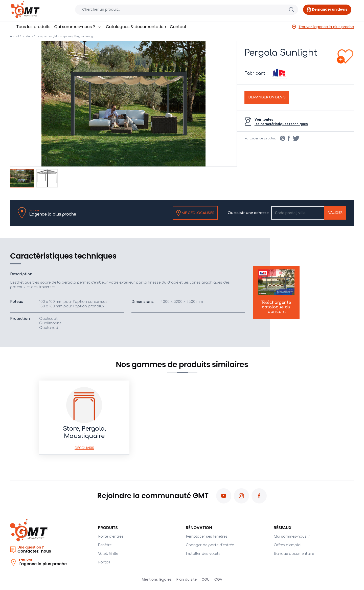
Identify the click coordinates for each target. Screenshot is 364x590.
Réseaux (283, 528)
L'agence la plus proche (53, 213)
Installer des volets (203, 554)
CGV (218, 579)
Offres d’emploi (288, 545)
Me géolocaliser (195, 213)
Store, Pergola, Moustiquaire (54, 36)
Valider (335, 213)
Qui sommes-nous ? (78, 27)
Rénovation (199, 528)
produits (27, 36)
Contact (178, 27)
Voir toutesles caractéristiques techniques (281, 122)
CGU (206, 579)
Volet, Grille (108, 554)
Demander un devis (267, 97)
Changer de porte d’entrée (210, 545)
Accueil (15, 36)
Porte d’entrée (111, 536)
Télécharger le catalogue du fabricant (276, 292)
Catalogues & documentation (136, 27)
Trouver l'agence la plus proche (323, 27)
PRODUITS (108, 528)
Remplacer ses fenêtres (207, 536)
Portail (104, 562)
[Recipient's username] (298, 213)
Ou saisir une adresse (248, 213)
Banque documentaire (294, 554)
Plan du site (187, 579)
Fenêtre (105, 545)
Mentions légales (157, 579)
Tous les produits (33, 27)
